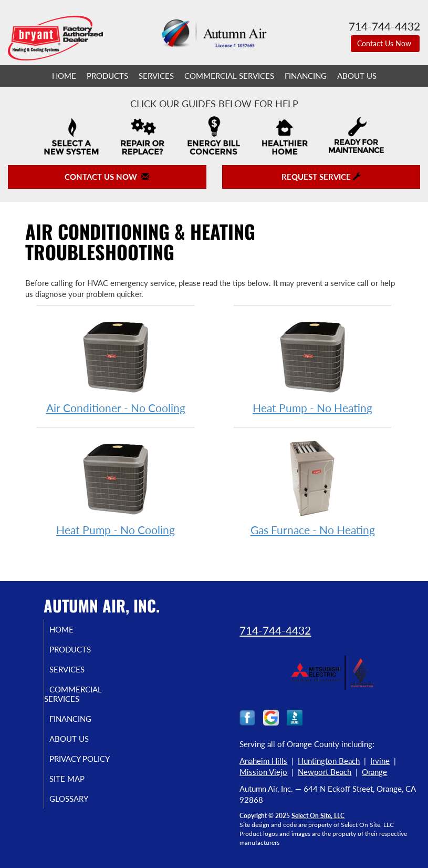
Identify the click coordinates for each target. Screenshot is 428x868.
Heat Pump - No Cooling (116, 487)
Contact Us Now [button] (385, 43)
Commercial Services (229, 76)
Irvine (380, 761)
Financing (306, 76)
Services (156, 76)
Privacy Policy (90, 759)
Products (107, 76)
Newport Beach (325, 772)
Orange (374, 772)
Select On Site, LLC (318, 816)
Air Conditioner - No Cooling (116, 365)
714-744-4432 (275, 630)
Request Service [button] (321, 177)
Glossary (79, 799)
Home (64, 76)
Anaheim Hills (263, 761)
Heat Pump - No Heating (312, 365)
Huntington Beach (329, 761)
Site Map (77, 779)
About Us (357, 76)
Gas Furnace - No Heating (312, 487)
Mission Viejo (263, 772)
